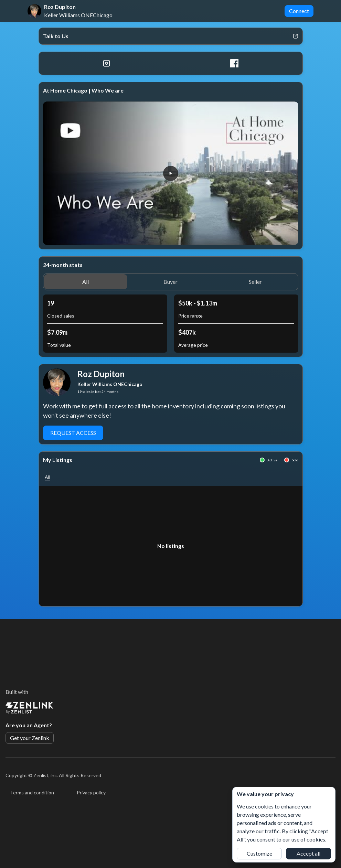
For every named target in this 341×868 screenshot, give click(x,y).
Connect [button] (299, 11)
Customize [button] (259, 853)
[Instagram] (107, 63)
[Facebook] (235, 63)
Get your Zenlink (30, 738)
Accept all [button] (308, 853)
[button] (171, 173)
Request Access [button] (73, 433)
